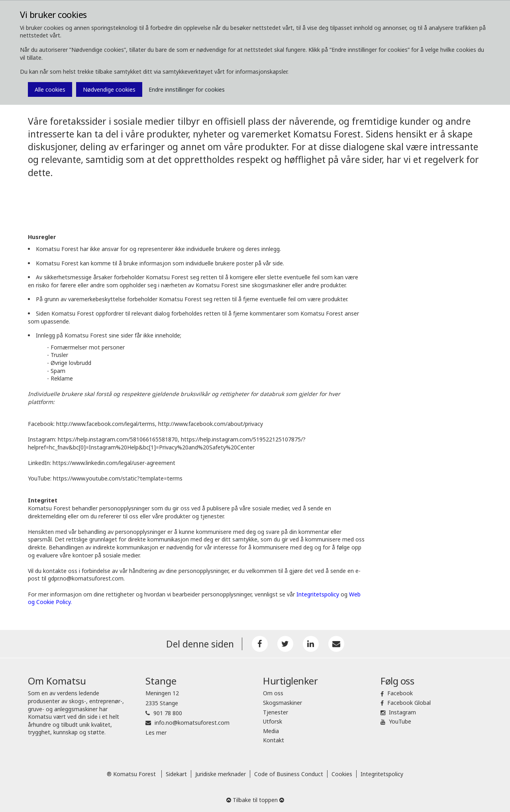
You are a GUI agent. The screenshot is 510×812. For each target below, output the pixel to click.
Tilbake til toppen (255, 800)
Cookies (342, 774)
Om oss (273, 693)
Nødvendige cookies (109, 89)
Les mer (156, 733)
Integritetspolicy (382, 774)
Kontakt (274, 740)
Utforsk (273, 721)
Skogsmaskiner (282, 703)
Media (271, 731)
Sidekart (176, 774)
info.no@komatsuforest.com (192, 723)
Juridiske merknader (221, 774)
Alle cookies (50, 89)
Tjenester (276, 712)
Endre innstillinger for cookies (187, 89)
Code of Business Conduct (289, 774)
